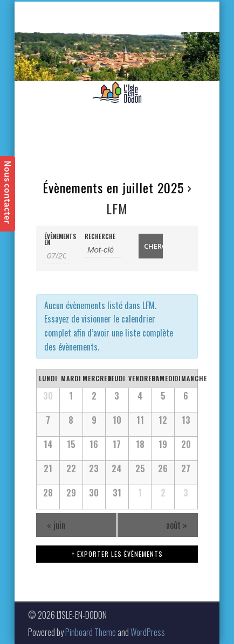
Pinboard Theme (91, 632)
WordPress (148, 632)
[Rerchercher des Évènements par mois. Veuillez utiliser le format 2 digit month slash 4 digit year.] (56, 256)
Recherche (100, 237)
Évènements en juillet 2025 (113, 187)
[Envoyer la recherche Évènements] (151, 246)
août (177, 525)
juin (56, 525)
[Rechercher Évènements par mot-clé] (104, 250)
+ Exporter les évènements (117, 554)
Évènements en (56, 240)
